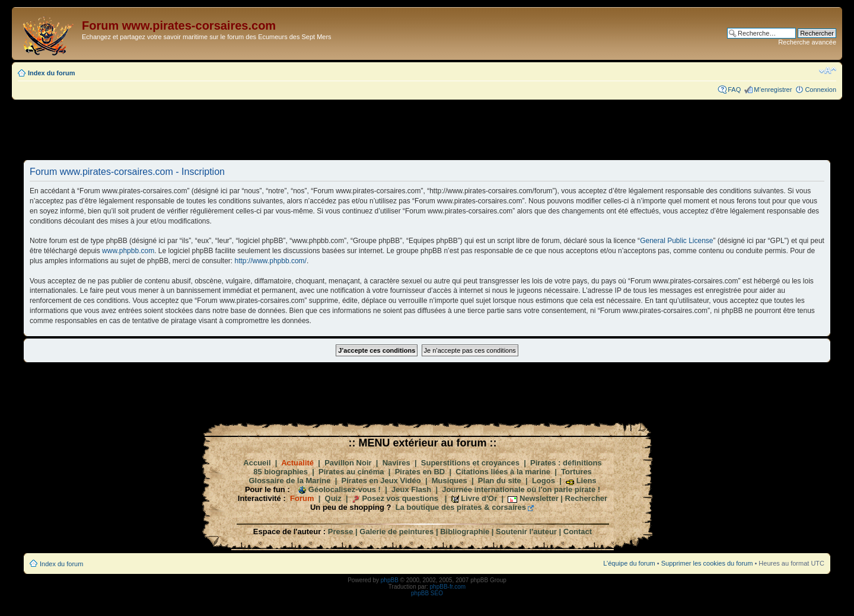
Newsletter (539, 498)
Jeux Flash (411, 489)
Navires (396, 463)
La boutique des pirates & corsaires (461, 507)
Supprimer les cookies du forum (707, 563)
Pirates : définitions (566, 463)
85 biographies (281, 472)
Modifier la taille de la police (828, 71)
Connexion (820, 90)
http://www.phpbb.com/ (271, 261)
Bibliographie (465, 532)
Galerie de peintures (396, 532)
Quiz (333, 498)
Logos (544, 481)
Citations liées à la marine (503, 472)
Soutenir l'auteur (526, 532)
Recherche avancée (807, 42)
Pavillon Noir (348, 463)
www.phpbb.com (128, 251)
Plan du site (500, 481)
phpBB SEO (427, 593)
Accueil (257, 463)
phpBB (390, 580)
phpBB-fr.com (448, 587)
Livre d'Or (479, 498)
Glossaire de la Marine (289, 481)
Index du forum (51, 73)
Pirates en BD (420, 472)
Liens (587, 481)
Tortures (576, 472)
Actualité (297, 463)
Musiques (450, 481)
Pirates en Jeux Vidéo (381, 481)
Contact (578, 532)
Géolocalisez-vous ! (345, 489)
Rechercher (587, 498)
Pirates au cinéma (351, 472)
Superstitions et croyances (470, 463)
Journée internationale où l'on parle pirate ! (521, 489)
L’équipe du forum (629, 563)
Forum (302, 498)
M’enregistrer (773, 90)
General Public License (676, 241)
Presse (341, 532)
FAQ (734, 90)
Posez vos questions (400, 498)
